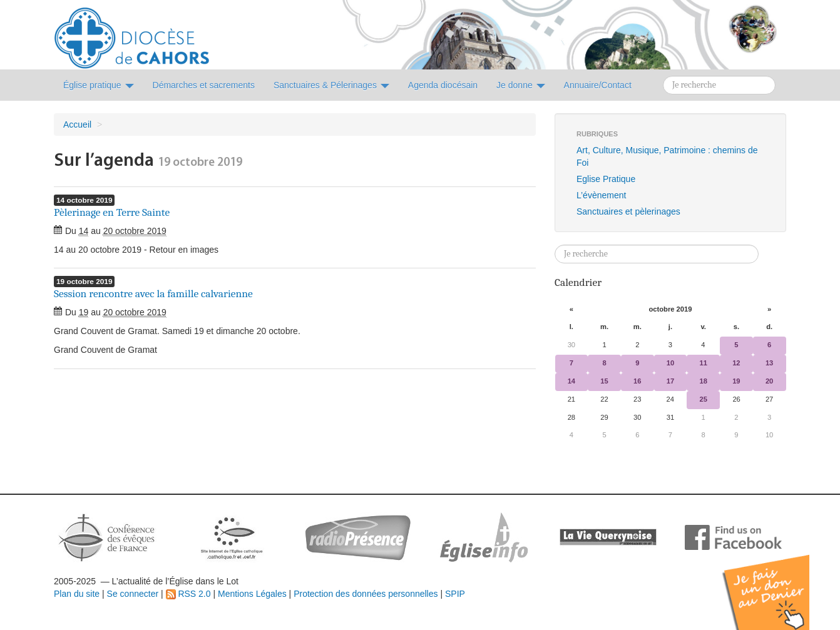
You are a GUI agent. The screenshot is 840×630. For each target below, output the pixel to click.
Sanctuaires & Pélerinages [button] (331, 85)
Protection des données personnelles (366, 594)
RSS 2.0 (188, 594)
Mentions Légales (252, 594)
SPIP (455, 594)
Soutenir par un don (777, 583)
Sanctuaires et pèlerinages (628, 211)
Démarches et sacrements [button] (204, 85)
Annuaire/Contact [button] (598, 85)
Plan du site (77, 594)
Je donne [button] (521, 85)
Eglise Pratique (606, 179)
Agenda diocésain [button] (443, 85)
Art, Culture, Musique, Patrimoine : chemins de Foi (667, 156)
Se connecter (133, 594)
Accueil (77, 124)
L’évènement (601, 195)
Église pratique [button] (99, 85)
